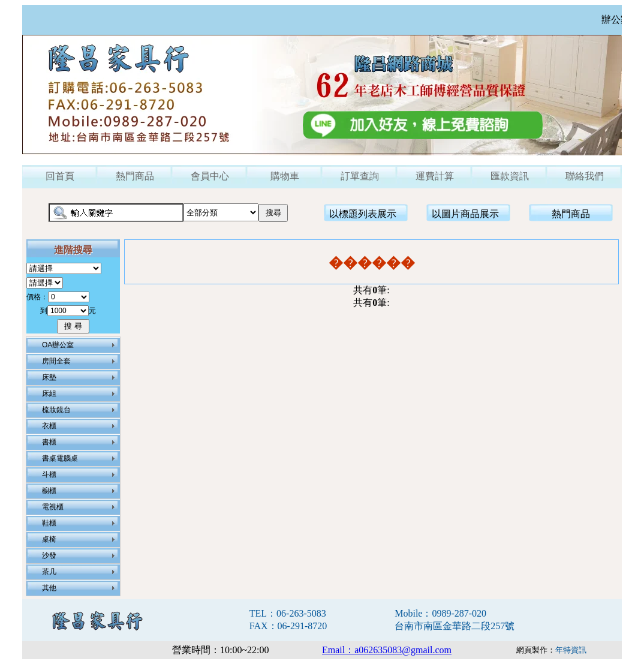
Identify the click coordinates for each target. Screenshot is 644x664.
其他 (49, 588)
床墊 (49, 377)
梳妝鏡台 (56, 410)
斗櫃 (49, 474)
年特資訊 (571, 650)
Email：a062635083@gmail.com (387, 650)
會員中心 (210, 176)
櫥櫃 (49, 491)
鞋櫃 (49, 523)
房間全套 (56, 361)
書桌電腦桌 (60, 458)
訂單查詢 (360, 176)
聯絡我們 (585, 176)
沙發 (49, 555)
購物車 (285, 176)
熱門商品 (135, 176)
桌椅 (49, 539)
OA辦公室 (58, 345)
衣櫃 (49, 426)
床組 (49, 393)
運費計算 (435, 176)
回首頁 (60, 176)
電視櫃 (53, 507)
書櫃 (49, 442)
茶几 (49, 572)
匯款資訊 (510, 176)
